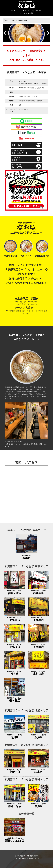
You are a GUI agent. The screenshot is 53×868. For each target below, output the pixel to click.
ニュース (22, 13)
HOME (8, 20)
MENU (30, 11)
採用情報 (31, 13)
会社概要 (18, 856)
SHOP (14, 20)
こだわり (23, 11)
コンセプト (14, 11)
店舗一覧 (38, 11)
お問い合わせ (27, 856)
